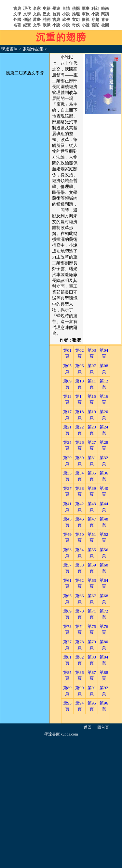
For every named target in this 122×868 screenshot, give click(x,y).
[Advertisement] (61, 801)
